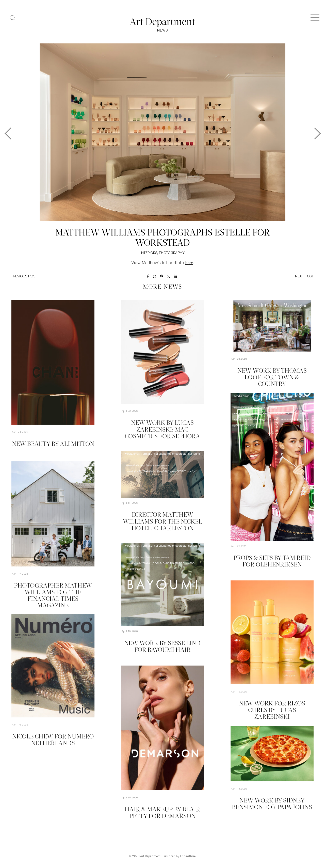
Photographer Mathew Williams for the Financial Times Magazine (53, 592)
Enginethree (188, 857)
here (189, 264)
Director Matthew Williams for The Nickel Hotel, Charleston (162, 521)
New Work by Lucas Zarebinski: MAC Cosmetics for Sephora (162, 429)
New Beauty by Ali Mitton (53, 445)
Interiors (149, 254)
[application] (272, 468)
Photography (172, 254)
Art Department (150, 857)
